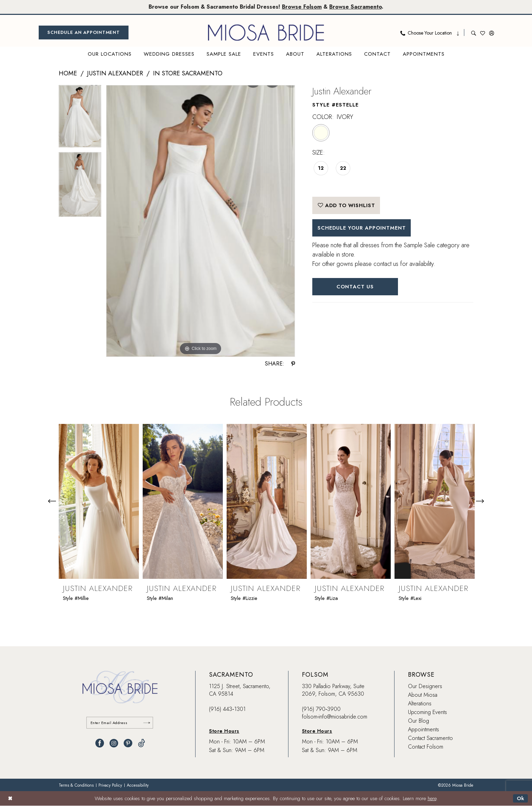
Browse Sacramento (356, 7)
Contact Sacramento (430, 738)
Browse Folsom (302, 7)
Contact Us (356, 287)
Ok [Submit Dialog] (520, 799)
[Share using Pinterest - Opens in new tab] (293, 364)
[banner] (266, 33)
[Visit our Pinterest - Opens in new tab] (128, 744)
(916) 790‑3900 (321, 709)
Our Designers (425, 686)
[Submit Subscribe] (147, 723)
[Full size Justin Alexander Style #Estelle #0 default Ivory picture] (201, 221)
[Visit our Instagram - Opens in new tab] (114, 744)
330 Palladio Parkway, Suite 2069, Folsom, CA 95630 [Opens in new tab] (333, 690)
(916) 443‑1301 (227, 709)
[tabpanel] (80, 119)
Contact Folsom (426, 747)
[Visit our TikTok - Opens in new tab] (141, 744)
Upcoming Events (427, 712)
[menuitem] (84, 33)
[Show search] (474, 33)
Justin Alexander (115, 73)
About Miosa (423, 695)
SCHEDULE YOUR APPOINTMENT (363, 228)
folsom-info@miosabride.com (335, 717)
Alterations (420, 703)
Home (68, 73)
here (432, 799)
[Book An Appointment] (84, 33)
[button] (492, 33)
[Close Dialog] (10, 799)
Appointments (424, 729)
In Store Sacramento (188, 73)
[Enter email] (120, 723)
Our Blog (419, 721)
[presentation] (99, 501)
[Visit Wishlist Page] (483, 33)
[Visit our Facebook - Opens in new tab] (100, 744)
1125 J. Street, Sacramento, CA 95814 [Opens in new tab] (240, 690)
